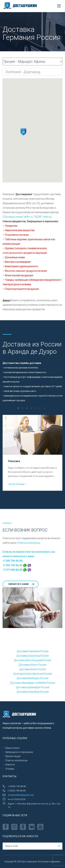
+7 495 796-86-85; (13, 561)
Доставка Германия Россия (33, 651)
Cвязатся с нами (21, 584)
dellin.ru (28, 217)
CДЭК (38, 217)
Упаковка (14, 461)
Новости (10, 765)
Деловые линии (13, 217)
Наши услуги (12, 748)
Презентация (13, 756)
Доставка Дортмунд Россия (33, 656)
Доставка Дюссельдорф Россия (32, 660)
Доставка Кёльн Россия (32, 665)
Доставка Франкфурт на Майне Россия (33, 683)
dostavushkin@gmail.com (21, 795)
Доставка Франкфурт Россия (33, 687)
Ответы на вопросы (29, 543)
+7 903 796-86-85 (17, 565)
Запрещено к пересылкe (19, 752)
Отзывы (10, 769)
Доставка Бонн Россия (32, 669)
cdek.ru (47, 217)
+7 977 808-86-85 (17, 570)
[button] (23, 132)
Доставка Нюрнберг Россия (33, 692)
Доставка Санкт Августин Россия (32, 674)
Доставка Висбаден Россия (32, 678)
